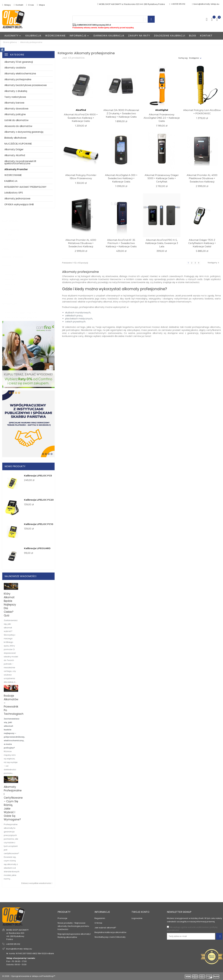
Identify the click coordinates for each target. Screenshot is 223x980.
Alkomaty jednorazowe (17, 199)
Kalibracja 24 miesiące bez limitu (23, 315)
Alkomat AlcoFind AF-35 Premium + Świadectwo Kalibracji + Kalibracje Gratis (121, 243)
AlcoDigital (12, 271)
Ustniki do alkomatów (16, 120)
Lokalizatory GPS (14, 193)
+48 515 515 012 (13, 944)
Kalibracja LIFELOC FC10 (39, 524)
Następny (214, 263)
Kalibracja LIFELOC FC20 (39, 500)
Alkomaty (13, 36)
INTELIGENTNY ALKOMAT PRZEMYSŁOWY (25, 187)
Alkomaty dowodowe (16, 109)
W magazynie (14, 227)
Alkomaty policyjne (15, 114)
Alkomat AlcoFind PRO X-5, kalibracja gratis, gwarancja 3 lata (162, 243)
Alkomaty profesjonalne (18, 79)
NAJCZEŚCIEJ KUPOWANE (18, 144)
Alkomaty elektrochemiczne (20, 74)
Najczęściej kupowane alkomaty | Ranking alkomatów (74, 936)
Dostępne (194, 58)
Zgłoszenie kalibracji (169, 36)
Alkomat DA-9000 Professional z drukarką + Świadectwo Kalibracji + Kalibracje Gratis (121, 113)
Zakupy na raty (139, 36)
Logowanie (137, 918)
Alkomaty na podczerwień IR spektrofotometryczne (20, 162)
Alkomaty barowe (14, 103)
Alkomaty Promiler (16, 169)
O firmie (98, 923)
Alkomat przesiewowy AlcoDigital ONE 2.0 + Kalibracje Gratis (162, 118)
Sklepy (7, 5)
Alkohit (10, 286)
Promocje (62, 918)
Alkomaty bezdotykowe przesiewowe (26, 85)
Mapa (41, 5)
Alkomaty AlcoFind (15, 155)
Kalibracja (33, 36)
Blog (193, 36)
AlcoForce (12, 281)
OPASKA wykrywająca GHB (19, 204)
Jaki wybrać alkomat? (105, 928)
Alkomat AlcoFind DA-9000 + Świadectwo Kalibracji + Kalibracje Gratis (81, 118)
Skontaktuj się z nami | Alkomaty (110, 937)
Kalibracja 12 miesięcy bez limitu (22, 310)
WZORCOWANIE (55, 36)
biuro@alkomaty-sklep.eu (206, 4)
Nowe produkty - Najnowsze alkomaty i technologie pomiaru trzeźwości (73, 926)
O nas (30, 5)
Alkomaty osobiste (15, 68)
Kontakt (18, 5)
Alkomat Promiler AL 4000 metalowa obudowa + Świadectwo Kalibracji (81, 243)
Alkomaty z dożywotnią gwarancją (24, 132)
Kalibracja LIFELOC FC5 (38, 476)
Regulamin (100, 918)
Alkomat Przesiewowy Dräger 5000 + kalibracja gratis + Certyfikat (162, 178)
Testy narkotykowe (15, 97)
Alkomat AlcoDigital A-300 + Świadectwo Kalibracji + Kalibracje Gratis (121, 178)
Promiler (11, 291)
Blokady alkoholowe (15, 138)
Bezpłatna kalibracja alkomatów (110, 932)
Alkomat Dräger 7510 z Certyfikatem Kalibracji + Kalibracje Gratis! (202, 243)
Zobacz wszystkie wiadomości (36, 883)
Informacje (80, 36)
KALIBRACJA (11, 181)
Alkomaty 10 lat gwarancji (19, 62)
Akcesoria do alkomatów (18, 126)
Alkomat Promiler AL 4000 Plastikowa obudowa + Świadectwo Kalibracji (202, 178)
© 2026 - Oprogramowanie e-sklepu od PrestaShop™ (29, 976)
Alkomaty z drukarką (16, 91)
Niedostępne (13, 237)
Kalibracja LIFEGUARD (37, 548)
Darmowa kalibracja (109, 36)
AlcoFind (11, 276)
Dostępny (12, 232)
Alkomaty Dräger (14, 149)
